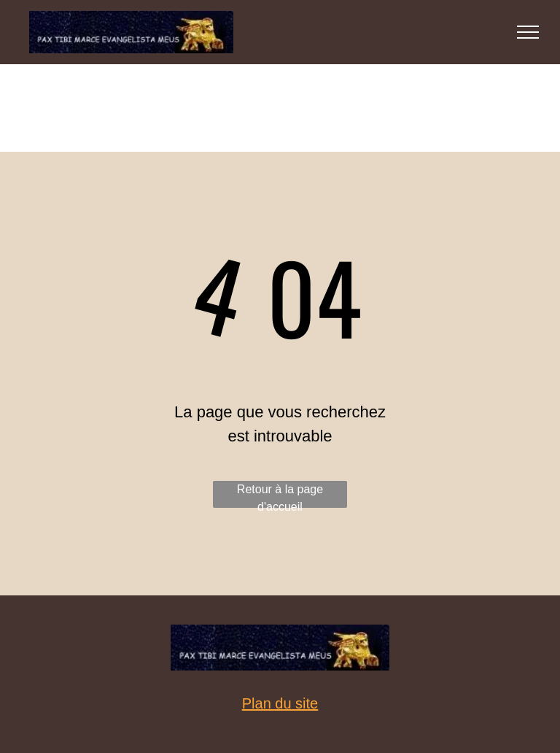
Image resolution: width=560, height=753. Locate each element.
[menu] (528, 32)
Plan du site (280, 703)
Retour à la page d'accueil (280, 495)
